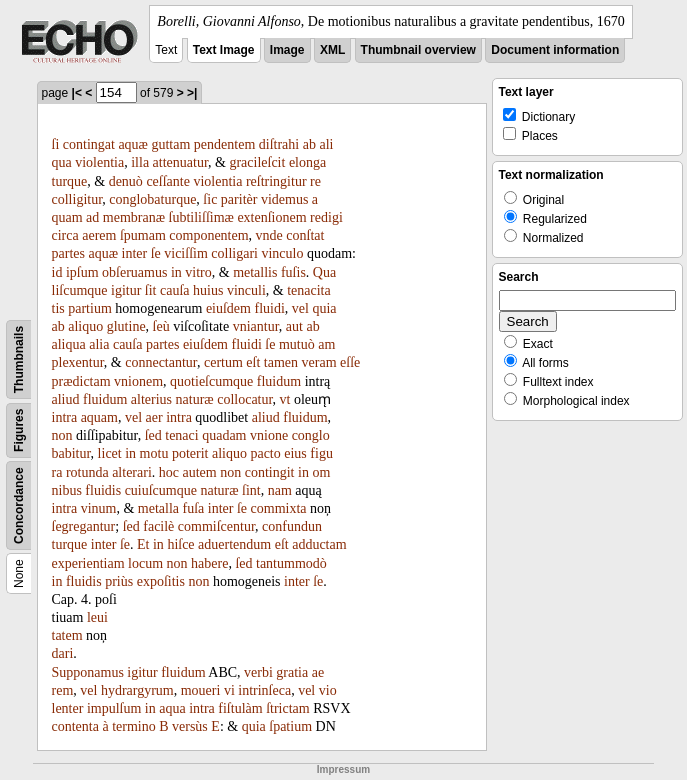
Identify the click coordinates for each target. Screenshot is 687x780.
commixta (279, 508)
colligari (234, 253)
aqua (172, 708)
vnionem (138, 381)
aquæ (133, 144)
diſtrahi (279, 144)
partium (90, 308)
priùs (119, 581)
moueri (201, 690)
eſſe (350, 362)
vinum (99, 508)
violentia (99, 162)
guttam (170, 144)
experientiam (88, 563)
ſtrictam (288, 708)
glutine (126, 326)
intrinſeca (264, 690)
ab (309, 144)
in (176, 272)
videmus (284, 199)
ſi (56, 144)
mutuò (297, 344)
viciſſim (186, 253)
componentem (208, 235)
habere (209, 563)
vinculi (246, 290)
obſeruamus (134, 272)
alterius (151, 399)
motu (154, 453)
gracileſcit (257, 162)
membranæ (134, 217)
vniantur (256, 326)
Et (143, 544)
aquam (99, 417)
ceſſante (168, 181)
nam (280, 490)
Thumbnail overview (418, 50)
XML (332, 50)
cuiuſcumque (161, 490)
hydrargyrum (137, 690)
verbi (258, 672)
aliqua (69, 344)
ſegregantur (84, 526)
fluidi (269, 308)
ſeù (161, 326)
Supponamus (88, 672)
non (62, 435)
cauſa (175, 290)
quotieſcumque (211, 381)
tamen (281, 362)
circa (65, 235)
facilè (158, 526)
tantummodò (291, 563)
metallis (255, 272)
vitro (198, 272)
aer (154, 417)
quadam (224, 435)
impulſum (114, 708)
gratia (292, 672)
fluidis (103, 490)
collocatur (244, 399)
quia (324, 308)
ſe (156, 253)
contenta (75, 726)
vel (300, 308)
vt (285, 399)
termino (134, 726)
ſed (153, 435)
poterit (190, 453)
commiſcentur (216, 526)
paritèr (239, 199)
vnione (269, 435)
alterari (132, 472)
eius (295, 453)
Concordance (19, 505)
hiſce (180, 544)
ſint (251, 490)
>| (192, 93)
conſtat (305, 235)
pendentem (224, 144)
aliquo (85, 326)
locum (145, 563)
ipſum (82, 272)
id (57, 272)
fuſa (194, 508)
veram (319, 362)
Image (287, 50)
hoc (169, 472)
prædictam (81, 381)
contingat (89, 144)
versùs (190, 726)
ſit (151, 290)
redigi (326, 217)
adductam (319, 544)
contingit (270, 472)
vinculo (282, 253)
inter (135, 253)
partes (68, 253)
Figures (19, 430)
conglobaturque (152, 199)
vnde (269, 235)
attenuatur (180, 162)
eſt (253, 362)
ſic (210, 199)
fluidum (279, 381)
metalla (158, 508)
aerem (99, 235)
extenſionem (271, 217)
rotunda (87, 472)
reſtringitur (276, 181)
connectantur (161, 362)
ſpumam (143, 235)
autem (200, 472)
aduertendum (234, 544)
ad (92, 217)
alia (99, 344)
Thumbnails (19, 359)
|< (77, 93)
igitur (126, 290)
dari (63, 653)
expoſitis (161, 581)
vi (229, 690)
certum (223, 362)
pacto (265, 453)
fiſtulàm (240, 708)
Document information (555, 50)
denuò (126, 181)
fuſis (293, 272)
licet (110, 453)
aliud (66, 399)
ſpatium (290, 726)
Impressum (343, 769)
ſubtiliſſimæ (201, 217)
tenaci (181, 435)
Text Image (224, 50)
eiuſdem (228, 308)
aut (294, 326)
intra (65, 417)
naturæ (195, 399)
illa (140, 162)
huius (208, 290)
